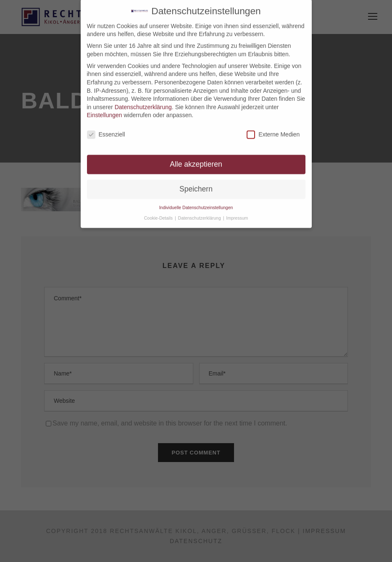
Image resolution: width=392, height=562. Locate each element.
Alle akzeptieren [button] (196, 160)
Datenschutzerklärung (143, 103)
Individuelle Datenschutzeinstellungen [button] (196, 203)
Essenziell (106, 130)
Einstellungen (105, 111)
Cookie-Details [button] (159, 213)
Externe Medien (273, 130)
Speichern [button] (196, 185)
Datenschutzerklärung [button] (200, 213)
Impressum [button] (237, 213)
